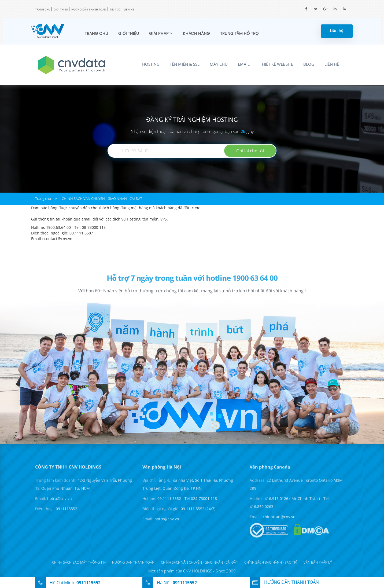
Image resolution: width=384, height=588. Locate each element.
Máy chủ (219, 64)
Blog (309, 64)
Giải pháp (159, 34)
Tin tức (115, 9)
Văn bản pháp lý (318, 562)
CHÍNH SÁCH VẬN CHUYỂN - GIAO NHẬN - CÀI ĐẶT (102, 199)
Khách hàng (196, 34)
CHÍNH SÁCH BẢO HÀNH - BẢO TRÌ (271, 562)
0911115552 (88, 583)
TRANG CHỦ (43, 9)
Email (244, 64)
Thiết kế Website (276, 64)
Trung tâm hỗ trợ (239, 34)
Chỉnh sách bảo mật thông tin (79, 562)
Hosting (151, 64)
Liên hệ (129, 9)
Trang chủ (96, 34)
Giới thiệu (61, 9)
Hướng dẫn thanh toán (89, 9)
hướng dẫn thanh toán (284, 582)
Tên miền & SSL (185, 64)
